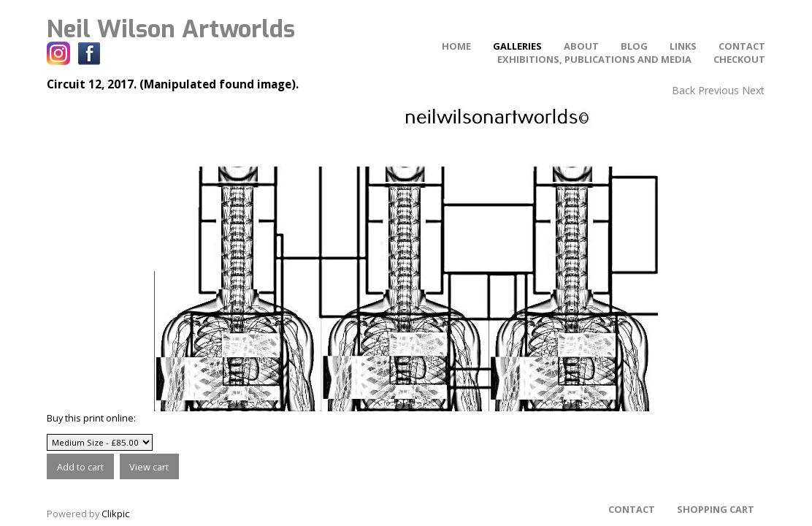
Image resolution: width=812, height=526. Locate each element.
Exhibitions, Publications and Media (594, 59)
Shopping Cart (716, 509)
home (456, 46)
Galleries (517, 46)
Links (683, 46)
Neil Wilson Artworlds (171, 29)
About (581, 46)
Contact (742, 46)
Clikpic (115, 514)
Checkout (739, 59)
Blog (634, 46)
